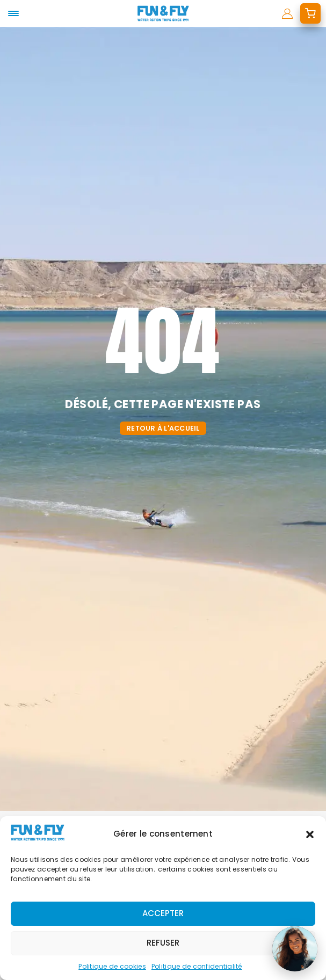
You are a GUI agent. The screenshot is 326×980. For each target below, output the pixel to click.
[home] (163, 13)
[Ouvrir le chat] (295, 949)
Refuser (163, 943)
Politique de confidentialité (197, 966)
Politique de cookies (112, 966)
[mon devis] (310, 13)
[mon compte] (287, 13)
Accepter (163, 913)
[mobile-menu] (13, 13)
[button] (310, 834)
